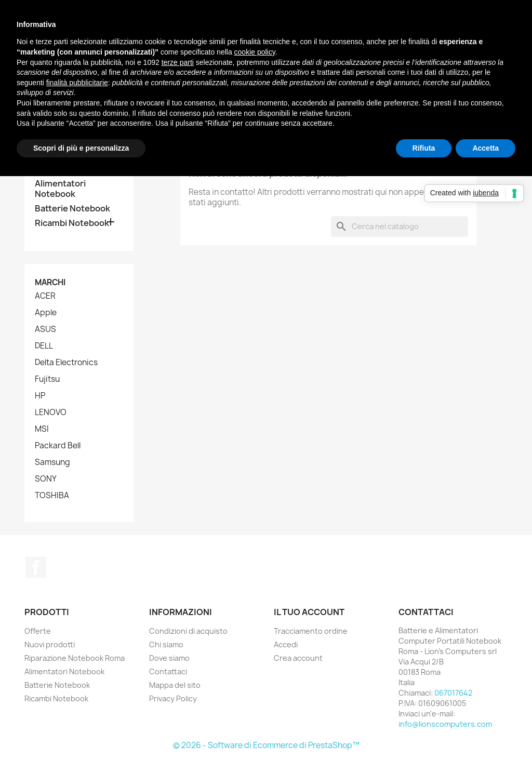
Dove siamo (169, 658)
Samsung (52, 462)
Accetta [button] (486, 148)
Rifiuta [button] (424, 148)
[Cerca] (400, 227)
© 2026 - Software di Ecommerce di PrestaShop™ (266, 745)
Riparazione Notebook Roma (75, 658)
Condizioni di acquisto (188, 631)
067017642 (453, 693)
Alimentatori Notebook (60, 189)
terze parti (178, 62)
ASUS (45, 329)
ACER (45, 296)
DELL (44, 346)
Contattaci (168, 671)
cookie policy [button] (255, 52)
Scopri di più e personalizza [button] (81, 148)
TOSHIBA (52, 496)
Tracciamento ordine (311, 631)
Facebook (36, 567)
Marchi (50, 282)
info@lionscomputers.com (445, 724)
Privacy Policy (173, 698)
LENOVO (51, 412)
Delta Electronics (66, 363)
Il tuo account (309, 612)
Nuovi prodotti (50, 644)
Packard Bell (58, 446)
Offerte (38, 631)
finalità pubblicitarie (77, 83)
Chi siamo (166, 644)
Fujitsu (47, 379)
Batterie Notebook (72, 209)
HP (40, 396)
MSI (42, 429)
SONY (46, 479)
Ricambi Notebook (72, 223)
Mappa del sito (175, 685)
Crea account (298, 658)
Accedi (286, 644)
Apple (46, 313)
